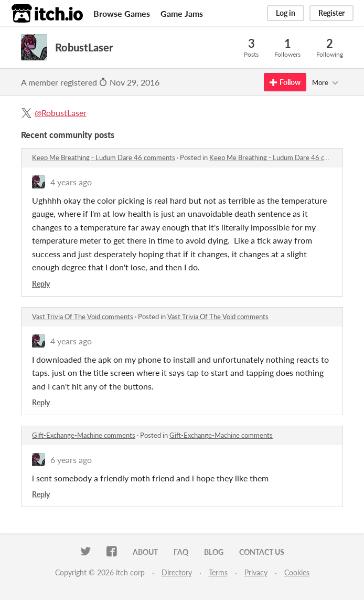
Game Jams (182, 13)
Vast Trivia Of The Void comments (83, 317)
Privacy (256, 572)
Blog (214, 552)
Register (331, 13)
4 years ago (71, 182)
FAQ (181, 552)
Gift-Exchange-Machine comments (84, 435)
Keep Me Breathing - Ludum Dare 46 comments (104, 157)
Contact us (262, 552)
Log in (286, 13)
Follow (285, 82)
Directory (177, 572)
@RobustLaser (61, 113)
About (145, 552)
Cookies (297, 572)
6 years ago (71, 460)
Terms (218, 572)
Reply (41, 284)
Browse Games (122, 13)
